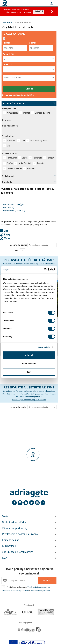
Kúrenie (41, 163)
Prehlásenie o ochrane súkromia (20, 534)
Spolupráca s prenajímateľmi (18, 552)
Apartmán (11, 141)
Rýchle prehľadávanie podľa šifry (18, 95)
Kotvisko (31, 168)
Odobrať (47, 580)
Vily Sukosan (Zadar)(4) (13, 205)
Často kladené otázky (14, 522)
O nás (5, 516)
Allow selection (29, 364)
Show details (44, 347)
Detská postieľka (14, 168)
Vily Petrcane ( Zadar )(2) (14, 211)
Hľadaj (29, 89)
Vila (9, 146)
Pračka (10, 163)
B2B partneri (9, 546)
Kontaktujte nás (11, 540)
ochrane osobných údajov (40, 590)
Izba (23, 141)
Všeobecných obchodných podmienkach (29, 400)
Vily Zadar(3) (8, 208)
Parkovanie (12, 158)
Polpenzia (37, 158)
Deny (29, 372)
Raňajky (50, 158)
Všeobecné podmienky (15, 528)
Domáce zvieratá (42, 113)
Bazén (25, 158)
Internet (26, 113)
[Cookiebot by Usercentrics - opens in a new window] (44, 270)
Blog (5, 558)
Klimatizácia (12, 113)
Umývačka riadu (25, 163)
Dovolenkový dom (39, 141)
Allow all (29, 355)
